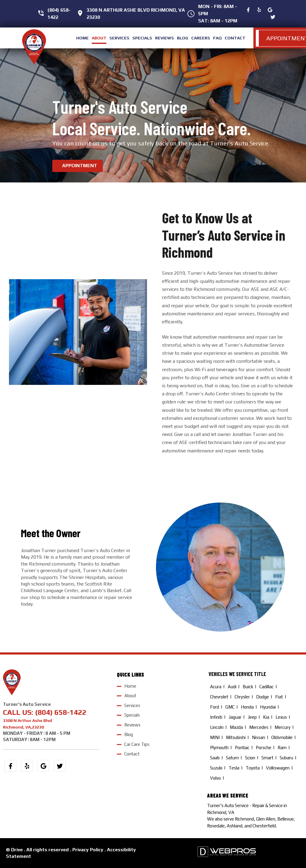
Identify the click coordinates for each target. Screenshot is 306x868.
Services (132, 705)
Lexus (281, 717)
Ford (215, 707)
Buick (248, 687)
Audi (232, 687)
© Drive (14, 850)
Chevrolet (219, 697)
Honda (247, 707)
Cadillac (267, 687)
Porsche (264, 748)
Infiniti (216, 717)
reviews (165, 38)
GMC (230, 707)
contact (235, 38)
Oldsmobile (282, 737)
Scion (250, 758)
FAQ (217, 38)
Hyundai (268, 707)
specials (142, 38)
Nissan (258, 737)
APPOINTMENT (80, 166)
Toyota (253, 768)
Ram (282, 748)
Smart (267, 758)
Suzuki (216, 768)
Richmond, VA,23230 (23, 727)
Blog (129, 734)
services (119, 38)
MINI (215, 737)
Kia (266, 717)
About (130, 696)
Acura (216, 687)
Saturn (232, 758)
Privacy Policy (88, 850)
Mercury (283, 727)
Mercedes (259, 727)
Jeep (252, 717)
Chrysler (242, 697)
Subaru (286, 758)
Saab (215, 758)
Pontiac (242, 748)
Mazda (236, 727)
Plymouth (219, 748)
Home (130, 686)
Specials (132, 715)
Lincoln (217, 727)
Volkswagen (278, 768)
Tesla (234, 768)
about (99, 38)
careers (201, 38)
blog (183, 38)
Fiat (279, 697)
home (82, 38)
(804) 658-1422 (61, 712)
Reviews (132, 725)
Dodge (263, 697)
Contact (132, 754)
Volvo (215, 778)
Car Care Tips (137, 744)
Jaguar (235, 717)
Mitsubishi (236, 737)
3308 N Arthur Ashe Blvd (27, 720)
